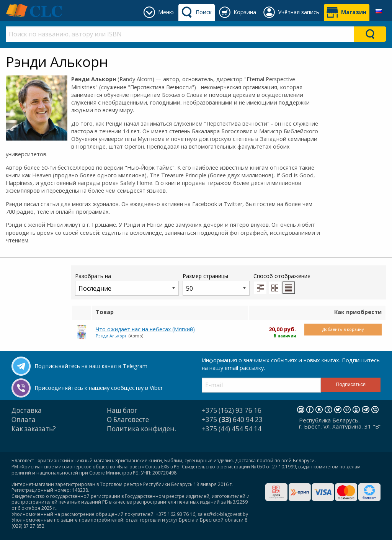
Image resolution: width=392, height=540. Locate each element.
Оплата (24, 420)
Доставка (27, 410)
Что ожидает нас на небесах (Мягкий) (145, 329)
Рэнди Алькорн (112, 336)
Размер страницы (216, 284)
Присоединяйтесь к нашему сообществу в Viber (99, 388)
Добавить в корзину (343, 329)
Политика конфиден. (141, 429)
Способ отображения (282, 283)
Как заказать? (34, 429)
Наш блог (122, 410)
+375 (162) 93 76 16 (232, 410)
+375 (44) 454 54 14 (232, 429)
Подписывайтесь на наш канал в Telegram (91, 366)
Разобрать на (127, 284)
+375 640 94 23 (232, 420)
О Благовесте (128, 420)
